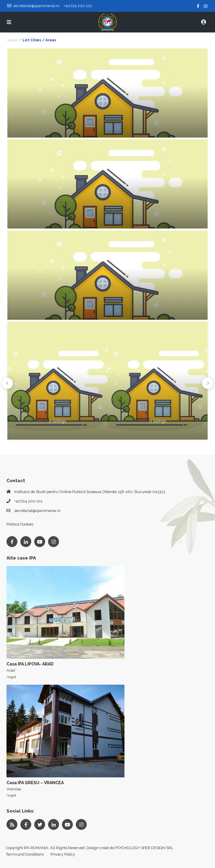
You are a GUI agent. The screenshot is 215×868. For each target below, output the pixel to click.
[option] (58, 381)
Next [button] (208, 383)
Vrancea (14, 789)
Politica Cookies (20, 524)
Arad (11, 670)
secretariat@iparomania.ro (37, 511)
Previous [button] (7, 383)
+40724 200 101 (28, 501)
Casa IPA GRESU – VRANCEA (35, 783)
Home (12, 40)
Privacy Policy (63, 854)
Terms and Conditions (25, 854)
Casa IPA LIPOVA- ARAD (30, 664)
